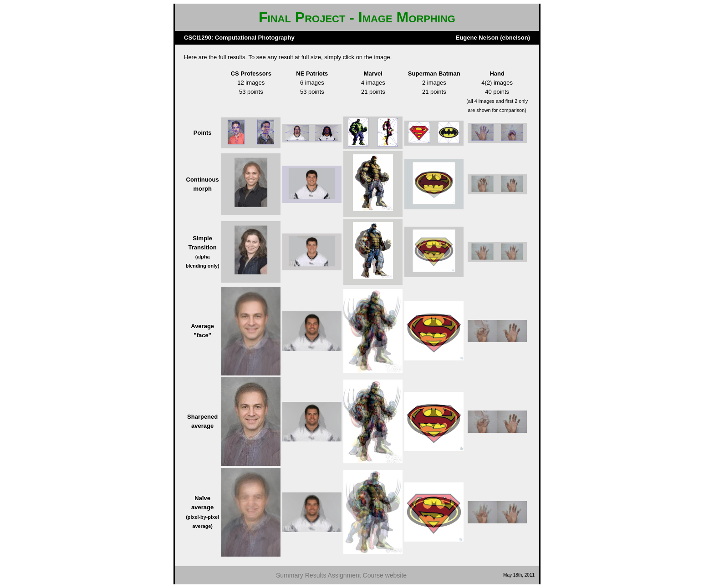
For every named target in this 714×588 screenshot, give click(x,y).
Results (316, 575)
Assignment (344, 575)
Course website (385, 575)
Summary (290, 575)
